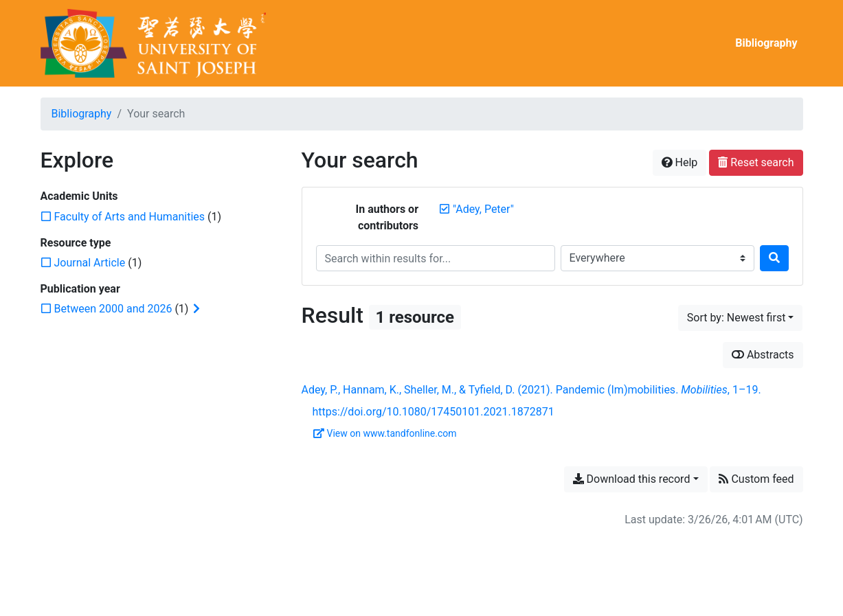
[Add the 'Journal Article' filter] (90, 263)
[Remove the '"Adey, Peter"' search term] (483, 209)
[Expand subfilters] (196, 309)
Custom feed (756, 479)
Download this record (632, 479)
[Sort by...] (741, 318)
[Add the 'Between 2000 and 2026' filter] (113, 309)
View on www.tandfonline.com (385, 433)
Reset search (756, 162)
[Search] (774, 258)
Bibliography (766, 43)
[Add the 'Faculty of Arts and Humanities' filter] (130, 217)
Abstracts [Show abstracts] (763, 355)
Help (680, 162)
